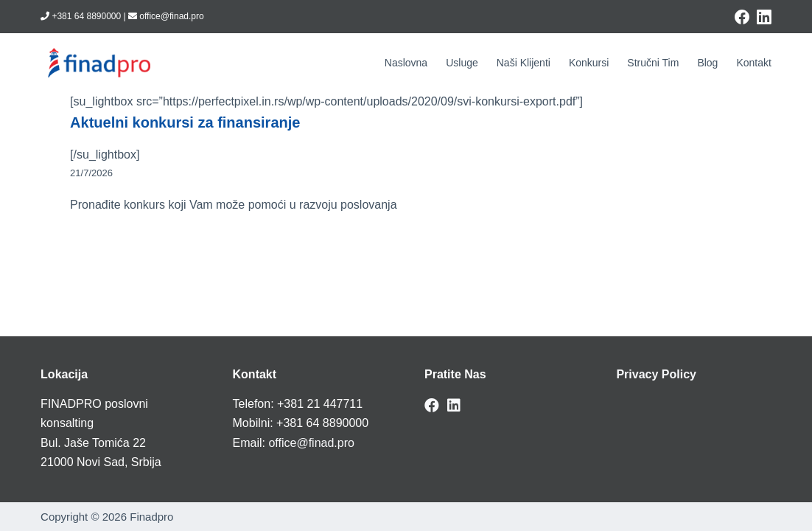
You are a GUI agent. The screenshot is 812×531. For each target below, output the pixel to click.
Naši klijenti (524, 63)
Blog (707, 63)
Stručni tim (653, 63)
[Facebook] (742, 17)
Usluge (462, 63)
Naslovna (406, 63)
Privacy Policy (656, 374)
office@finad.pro (311, 443)
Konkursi (589, 63)
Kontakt (753, 63)
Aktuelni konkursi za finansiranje (185, 122)
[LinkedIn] (764, 17)
